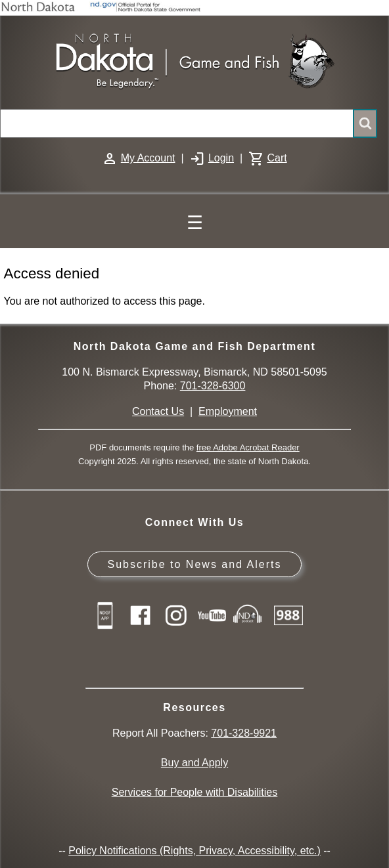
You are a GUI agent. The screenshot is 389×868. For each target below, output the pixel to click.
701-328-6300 (213, 386)
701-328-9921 (244, 733)
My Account (148, 158)
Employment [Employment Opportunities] (228, 411)
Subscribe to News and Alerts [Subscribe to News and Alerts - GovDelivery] (194, 564)
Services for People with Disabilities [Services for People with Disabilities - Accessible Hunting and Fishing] (195, 792)
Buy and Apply (194, 763)
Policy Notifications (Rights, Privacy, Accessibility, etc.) (194, 851)
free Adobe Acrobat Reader (248, 447)
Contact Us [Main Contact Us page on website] (158, 411)
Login (221, 158)
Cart (277, 158)
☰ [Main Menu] (195, 223)
